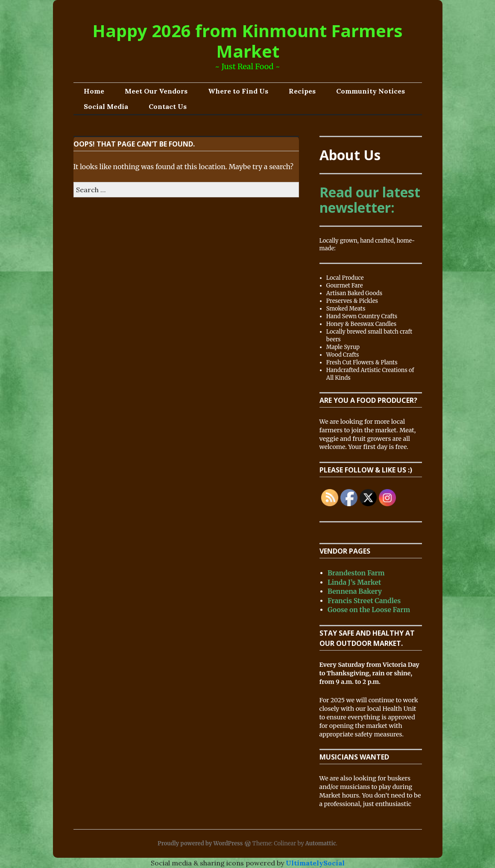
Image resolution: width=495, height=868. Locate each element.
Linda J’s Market (354, 582)
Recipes (302, 91)
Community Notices (371, 91)
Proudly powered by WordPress (200, 843)
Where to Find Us (238, 91)
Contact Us (168, 106)
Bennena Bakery (355, 591)
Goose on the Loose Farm (369, 610)
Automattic (321, 843)
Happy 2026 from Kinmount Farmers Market (247, 41)
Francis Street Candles (364, 601)
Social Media (106, 106)
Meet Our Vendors (156, 91)
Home (94, 91)
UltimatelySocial (315, 863)
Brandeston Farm (356, 573)
